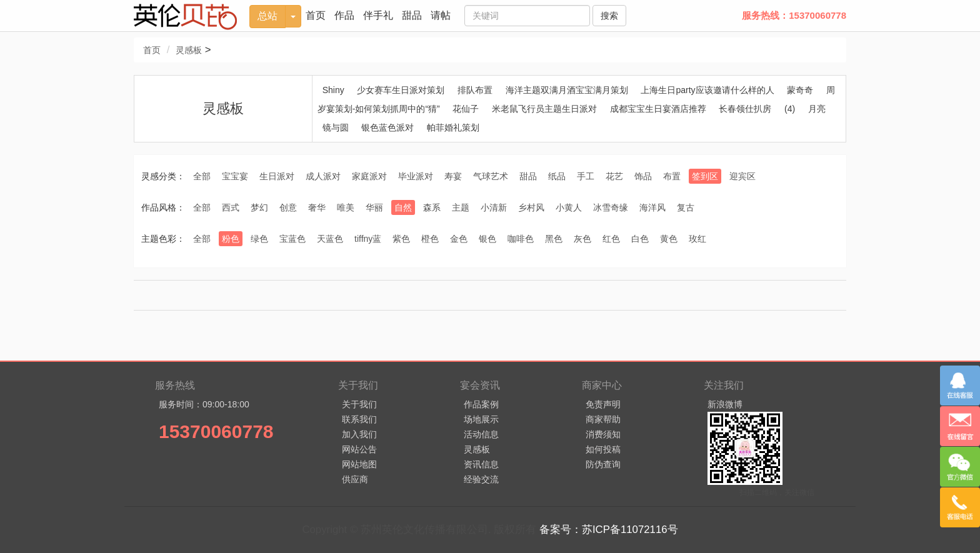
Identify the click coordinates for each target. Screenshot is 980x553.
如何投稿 (603, 449)
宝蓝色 (292, 239)
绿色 (259, 239)
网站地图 (359, 464)
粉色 (231, 239)
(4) (790, 109)
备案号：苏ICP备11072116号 (609, 530)
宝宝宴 (235, 176)
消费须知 (603, 434)
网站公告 (359, 449)
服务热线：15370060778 (794, 15)
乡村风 (531, 207)
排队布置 (475, 90)
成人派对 (323, 176)
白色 (640, 239)
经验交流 (481, 479)
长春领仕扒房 (745, 109)
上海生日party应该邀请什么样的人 (707, 90)
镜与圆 (336, 127)
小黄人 (569, 207)
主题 (461, 207)
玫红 (697, 239)
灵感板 (189, 50)
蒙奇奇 (800, 90)
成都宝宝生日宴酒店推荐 (658, 109)
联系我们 (359, 419)
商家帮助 (603, 419)
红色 (611, 239)
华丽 (374, 207)
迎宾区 (742, 176)
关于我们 (359, 404)
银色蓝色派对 (387, 127)
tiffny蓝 (368, 239)
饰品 (643, 176)
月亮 (817, 109)
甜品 (412, 15)
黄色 (669, 239)
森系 (432, 207)
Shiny (333, 90)
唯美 (346, 207)
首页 (316, 15)
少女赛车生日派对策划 (401, 90)
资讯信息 (481, 464)
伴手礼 (378, 15)
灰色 (582, 239)
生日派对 (277, 176)
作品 (344, 15)
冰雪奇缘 (611, 207)
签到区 (705, 176)
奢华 (317, 207)
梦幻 (259, 207)
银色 (487, 239)
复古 (686, 207)
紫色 (401, 239)
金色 (459, 239)
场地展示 (481, 419)
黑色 (554, 239)
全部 (202, 176)
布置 (672, 176)
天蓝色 (330, 239)
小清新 (494, 207)
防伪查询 (603, 464)
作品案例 (481, 404)
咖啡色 (521, 239)
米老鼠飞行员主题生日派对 (544, 109)
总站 (267, 16)
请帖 (441, 15)
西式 (231, 207)
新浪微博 (725, 404)
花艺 (614, 176)
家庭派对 (369, 176)
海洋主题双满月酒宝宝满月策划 (567, 90)
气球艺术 (491, 176)
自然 (403, 207)
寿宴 (453, 176)
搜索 (609, 16)
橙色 (430, 239)
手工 (586, 176)
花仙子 (466, 109)
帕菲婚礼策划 (453, 127)
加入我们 (359, 434)
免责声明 (603, 404)
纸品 (557, 176)
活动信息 (481, 434)
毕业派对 (416, 176)
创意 (288, 207)
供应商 (355, 479)
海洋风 (652, 207)
